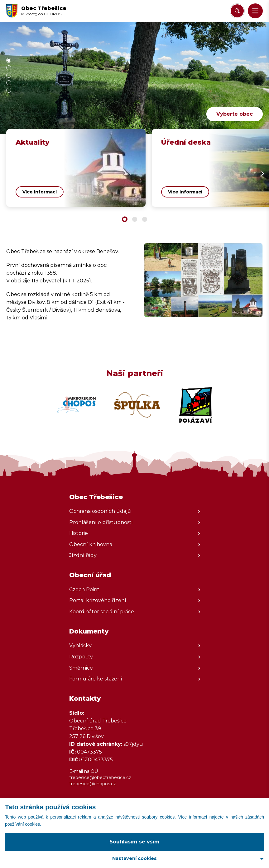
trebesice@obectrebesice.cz (100, 777)
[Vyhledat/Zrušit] (237, 11)
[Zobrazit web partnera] (76, 405)
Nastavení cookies (134, 858)
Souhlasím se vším (134, 842)
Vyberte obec (235, 114)
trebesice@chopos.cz (93, 784)
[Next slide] (263, 174)
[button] (255, 11)
